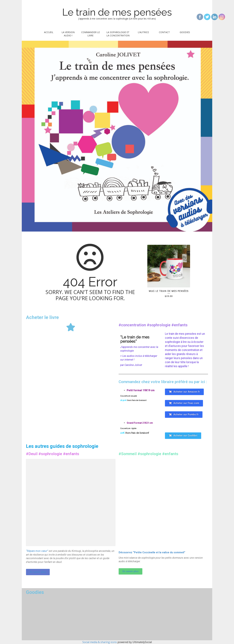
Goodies (185, 32)
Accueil (49, 32)
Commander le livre (91, 34)
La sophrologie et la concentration (118, 34)
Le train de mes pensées (117, 12)
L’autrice (143, 32)
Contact (164, 32)
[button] (184, 392)
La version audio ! (68, 34)
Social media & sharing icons (100, 642)
